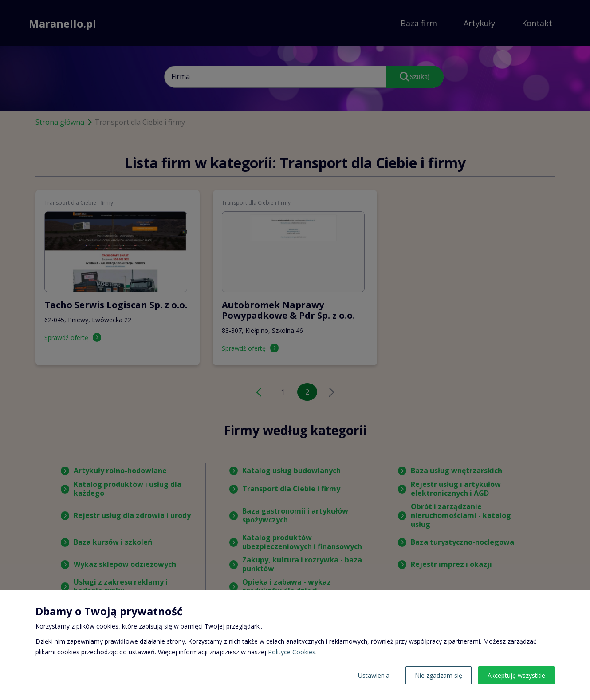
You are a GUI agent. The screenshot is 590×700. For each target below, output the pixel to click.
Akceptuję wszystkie (516, 675)
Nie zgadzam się (439, 675)
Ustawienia (374, 675)
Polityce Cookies (292, 652)
